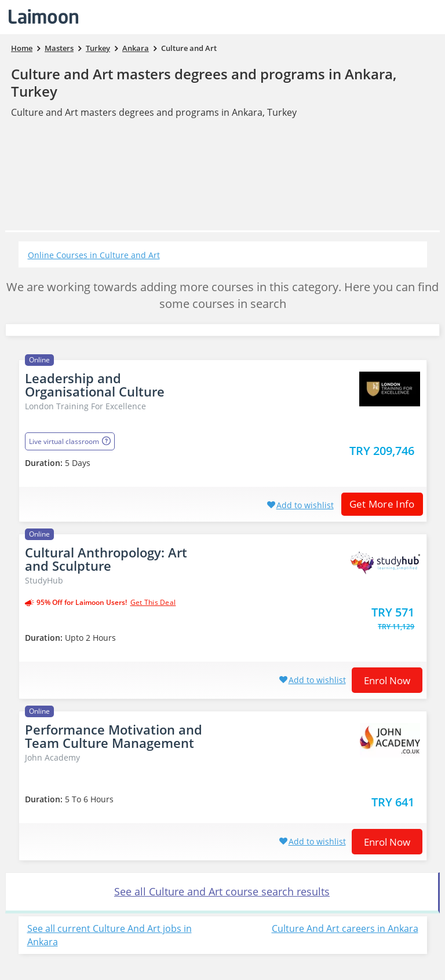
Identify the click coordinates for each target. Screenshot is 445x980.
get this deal (153, 603)
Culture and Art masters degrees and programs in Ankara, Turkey (204, 82)
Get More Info (378, 504)
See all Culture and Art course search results (222, 891)
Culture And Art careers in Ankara (345, 928)
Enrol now (387, 680)
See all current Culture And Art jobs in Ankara (110, 935)
